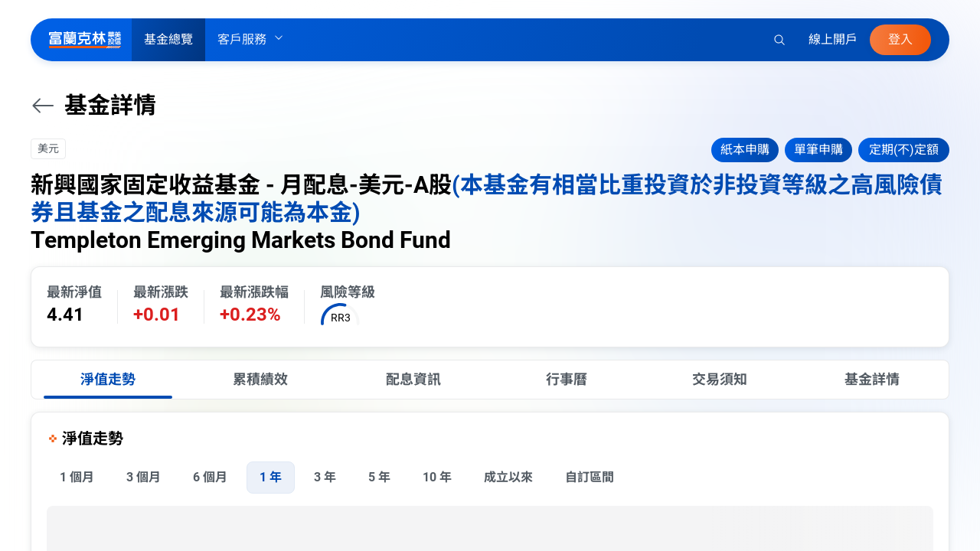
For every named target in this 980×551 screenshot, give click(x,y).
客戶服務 (251, 40)
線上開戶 (833, 39)
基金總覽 (168, 39)
